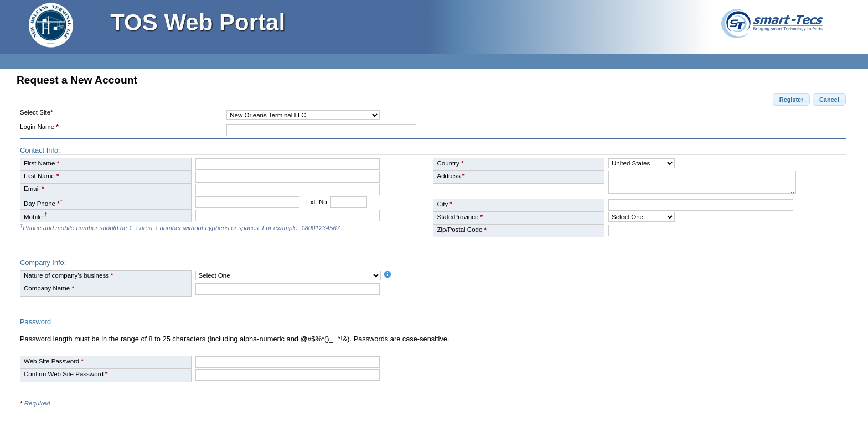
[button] (791, 100)
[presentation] (724, 377)
